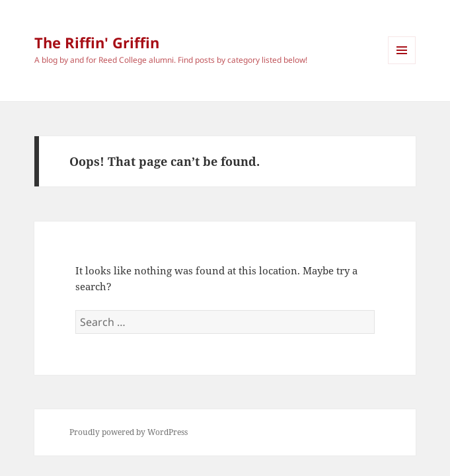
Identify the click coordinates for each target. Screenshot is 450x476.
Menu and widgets (402, 64)
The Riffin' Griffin (97, 42)
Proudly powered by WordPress (129, 432)
